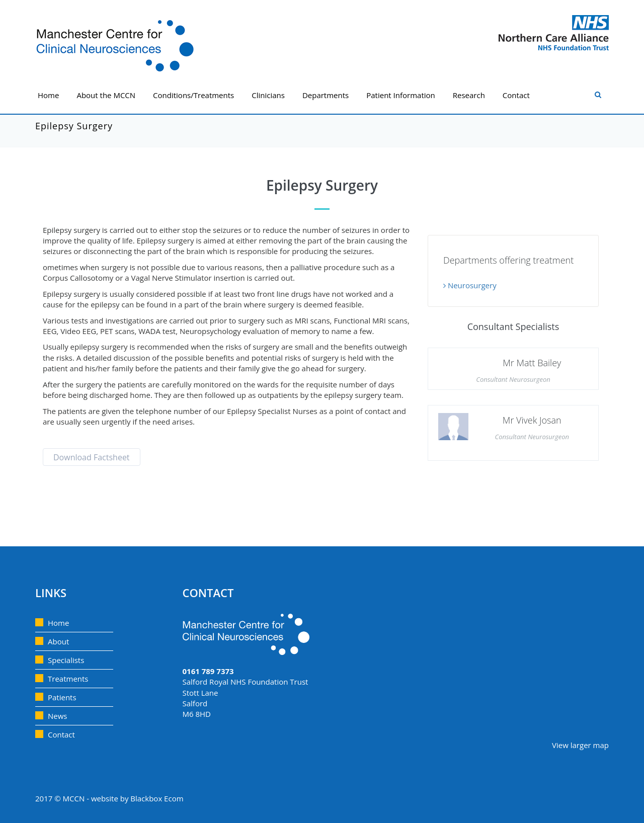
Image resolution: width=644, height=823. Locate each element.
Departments (326, 95)
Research (469, 95)
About (58, 641)
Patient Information (401, 95)
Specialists (66, 660)
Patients (62, 697)
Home (48, 95)
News (58, 716)
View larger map (580, 745)
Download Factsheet (92, 457)
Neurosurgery (470, 285)
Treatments (68, 679)
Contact (516, 95)
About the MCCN (106, 95)
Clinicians (268, 95)
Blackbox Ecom (157, 798)
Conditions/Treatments (193, 95)
